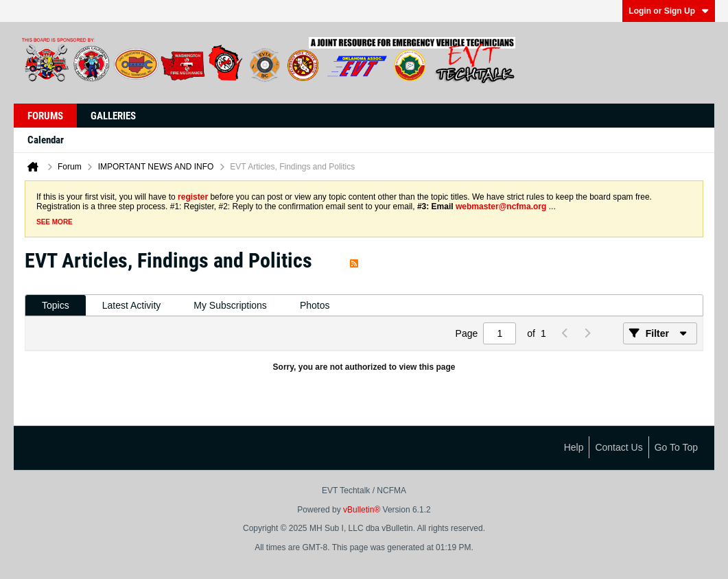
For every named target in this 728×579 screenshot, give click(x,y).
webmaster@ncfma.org (501, 206)
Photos (315, 305)
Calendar (46, 140)
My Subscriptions (230, 305)
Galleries (113, 116)
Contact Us (619, 447)
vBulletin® (362, 510)
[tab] (56, 306)
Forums (45, 116)
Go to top (676, 447)
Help (574, 447)
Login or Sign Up (669, 11)
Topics (56, 305)
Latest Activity (132, 305)
